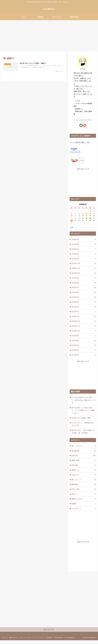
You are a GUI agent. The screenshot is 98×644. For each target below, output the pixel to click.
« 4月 (71, 227)
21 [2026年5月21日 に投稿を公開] (87, 218)
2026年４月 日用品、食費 (81, 420)
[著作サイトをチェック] (81, 125)
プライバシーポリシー (26, 641)
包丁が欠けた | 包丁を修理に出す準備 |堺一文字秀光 (83, 434)
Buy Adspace (59, 641)
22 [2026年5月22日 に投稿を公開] (90, 218)
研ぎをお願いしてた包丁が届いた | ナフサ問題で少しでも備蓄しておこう (83, 412)
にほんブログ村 (75, 152)
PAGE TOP (49, 633)
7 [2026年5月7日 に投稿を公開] (87, 213)
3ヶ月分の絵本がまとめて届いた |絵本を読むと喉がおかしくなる (84, 402)
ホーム (4, 641)
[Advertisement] (49, 35)
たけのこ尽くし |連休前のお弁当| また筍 (83, 426)
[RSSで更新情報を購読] (85, 125)
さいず (83, 69)
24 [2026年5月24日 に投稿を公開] (72, 220)
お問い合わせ (13, 641)
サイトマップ (40, 641)
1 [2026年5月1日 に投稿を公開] (90, 211)
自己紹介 (49, 641)
